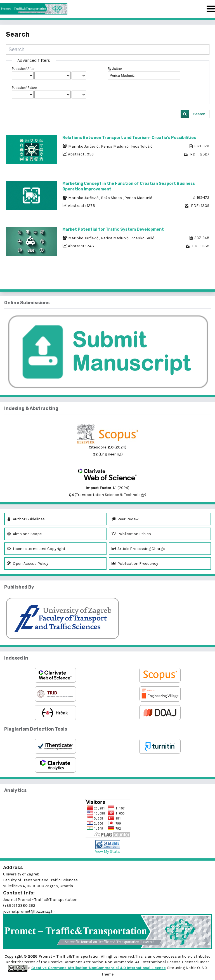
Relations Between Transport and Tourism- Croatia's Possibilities (129, 138)
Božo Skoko (112, 198)
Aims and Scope (24, 534)
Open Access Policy (28, 564)
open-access (166, 956)
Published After (23, 69)
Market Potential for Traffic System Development (113, 229)
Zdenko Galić (143, 238)
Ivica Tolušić (142, 146)
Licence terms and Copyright (36, 549)
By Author (115, 69)
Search (199, 114)
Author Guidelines (26, 519)
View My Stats (108, 852)
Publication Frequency (135, 564)
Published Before (24, 88)
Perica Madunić (115, 146)
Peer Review (125, 519)
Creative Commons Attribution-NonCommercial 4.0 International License (99, 968)
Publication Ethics (131, 534)
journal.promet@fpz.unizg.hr (29, 911)
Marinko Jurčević (84, 146)
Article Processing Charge (138, 549)
